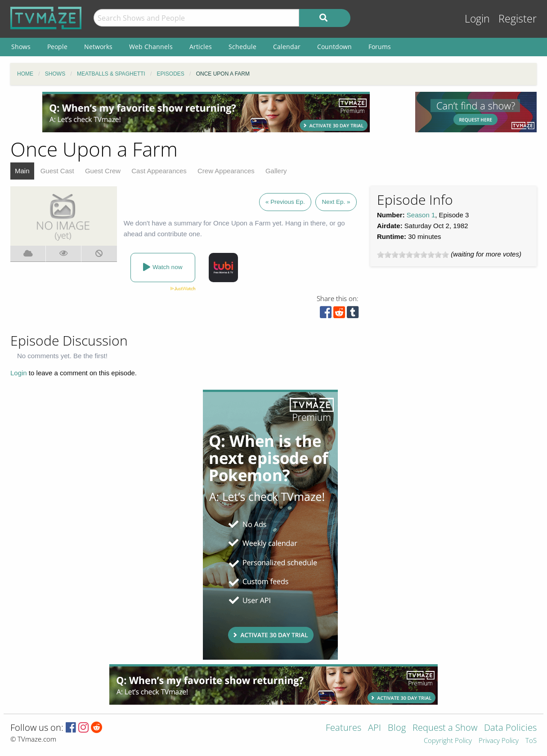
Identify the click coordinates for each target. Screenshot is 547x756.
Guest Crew (103, 171)
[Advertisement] (206, 112)
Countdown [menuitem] (334, 47)
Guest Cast (57, 171)
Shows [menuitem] (21, 47)
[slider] (413, 255)
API (374, 728)
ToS (531, 741)
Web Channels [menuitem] (151, 47)
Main (22, 171)
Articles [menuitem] (201, 47)
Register (518, 19)
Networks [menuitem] (98, 47)
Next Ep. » (336, 202)
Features (343, 728)
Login (477, 19)
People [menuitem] (57, 47)
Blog (397, 728)
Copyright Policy (448, 741)
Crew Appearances (226, 171)
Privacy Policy (499, 741)
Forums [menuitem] (380, 47)
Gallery (276, 171)
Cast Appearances (159, 171)
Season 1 (421, 215)
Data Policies (510, 728)
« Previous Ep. (285, 202)
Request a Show (445, 728)
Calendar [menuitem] (287, 47)
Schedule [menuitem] (242, 47)
